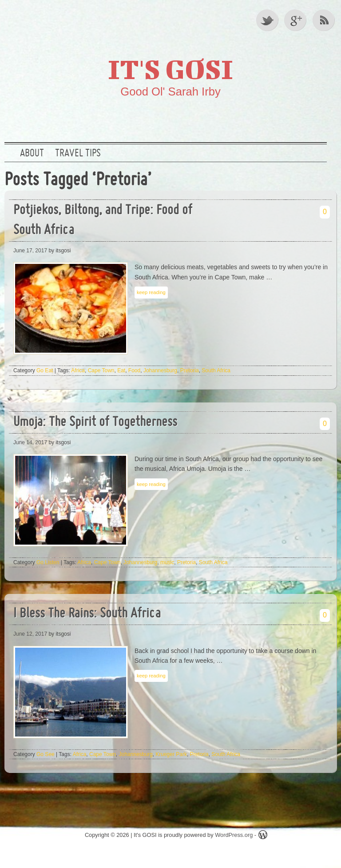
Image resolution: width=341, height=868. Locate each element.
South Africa (216, 370)
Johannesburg (160, 370)
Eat (121, 370)
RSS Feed (325, 20)
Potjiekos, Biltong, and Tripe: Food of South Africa (103, 221)
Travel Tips (78, 154)
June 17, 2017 (30, 251)
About (32, 154)
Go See (46, 754)
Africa (78, 370)
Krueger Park (171, 754)
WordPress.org (234, 835)
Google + (296, 20)
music (167, 562)
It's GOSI (170, 69)
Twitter (268, 20)
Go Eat (45, 370)
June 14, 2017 (30, 442)
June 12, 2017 (30, 634)
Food (134, 370)
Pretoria (190, 370)
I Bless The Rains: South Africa (87, 614)
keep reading (151, 292)
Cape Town (101, 370)
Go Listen (48, 562)
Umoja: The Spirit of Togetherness (95, 423)
